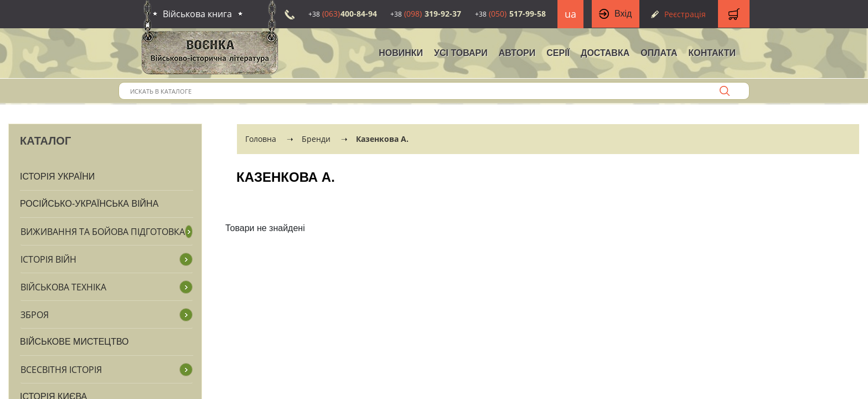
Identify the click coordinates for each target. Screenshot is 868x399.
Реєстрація (685, 14)
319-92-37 (426, 14)
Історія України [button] (57, 177)
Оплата (659, 53)
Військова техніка (63, 287)
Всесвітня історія (61, 370)
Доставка (605, 53)
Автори (517, 53)
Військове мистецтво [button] (74, 342)
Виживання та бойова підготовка (103, 232)
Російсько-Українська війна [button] (89, 204)
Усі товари (461, 53)
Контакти (712, 53)
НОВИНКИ (401, 53)
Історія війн (48, 259)
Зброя (35, 315)
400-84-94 (343, 14)
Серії (558, 53)
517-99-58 (510, 14)
